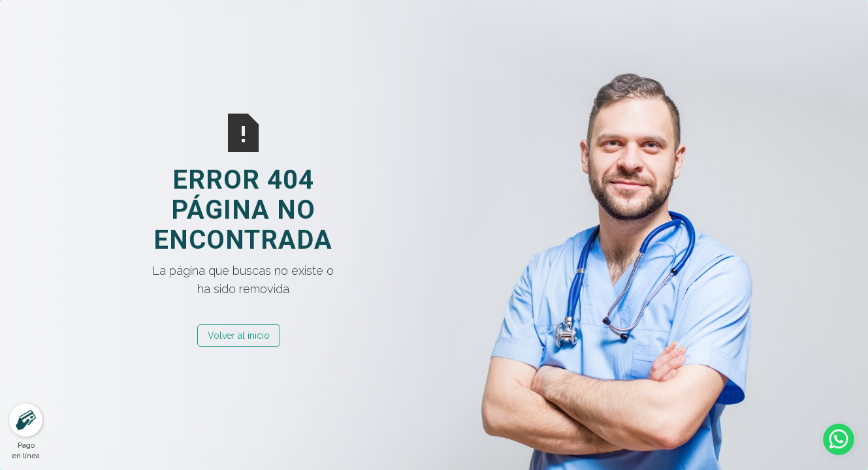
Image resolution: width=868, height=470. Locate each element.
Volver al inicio (239, 336)
